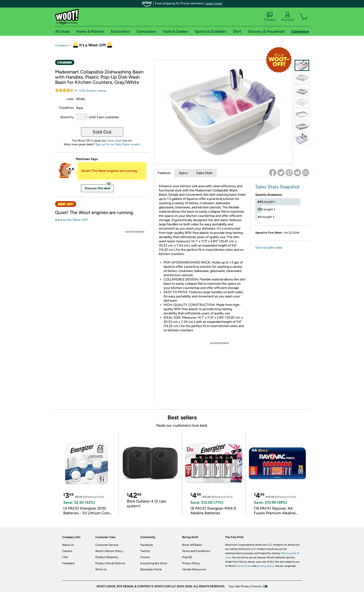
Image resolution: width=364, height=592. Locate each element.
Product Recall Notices (110, 563)
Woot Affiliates (192, 545)
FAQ (65, 557)
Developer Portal (151, 569)
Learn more (214, 3)
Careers (67, 551)
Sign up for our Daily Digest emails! (118, 144)
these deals (115, 141)
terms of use (244, 566)
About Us (68, 545)
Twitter (145, 551)
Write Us (101, 569)
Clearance (62, 45)
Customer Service (107, 545)
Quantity (67, 117)
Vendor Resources (194, 569)
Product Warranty (107, 557)
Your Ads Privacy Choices (245, 586)
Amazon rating (92, 91)
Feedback (68, 563)
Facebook (147, 545)
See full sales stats (269, 248)
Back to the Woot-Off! (71, 220)
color (70, 99)
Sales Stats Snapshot (278, 187)
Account (288, 17)
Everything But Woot (154, 563)
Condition (66, 108)
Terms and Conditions (196, 551)
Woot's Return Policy (109, 551)
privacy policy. (266, 566)
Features (164, 173)
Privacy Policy (191, 563)
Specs (184, 173)
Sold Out (102, 132)
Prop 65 (187, 557)
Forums (270, 17)
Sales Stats (204, 173)
